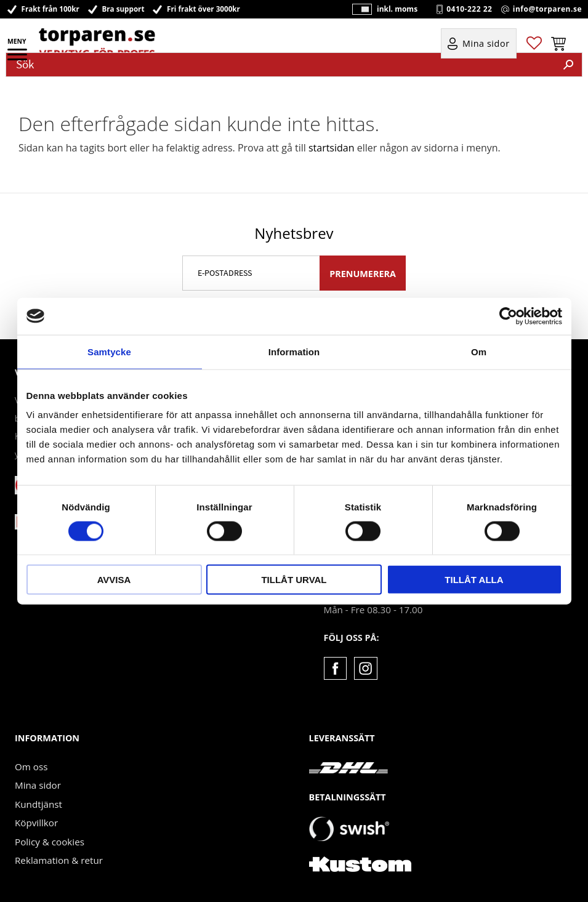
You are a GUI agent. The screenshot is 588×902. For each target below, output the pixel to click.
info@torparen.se (547, 9)
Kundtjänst (38, 804)
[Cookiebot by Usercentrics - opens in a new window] (508, 316)
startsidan (332, 148)
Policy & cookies (50, 842)
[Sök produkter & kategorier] (281, 65)
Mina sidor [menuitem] (486, 44)
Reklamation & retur (59, 860)
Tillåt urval (294, 580)
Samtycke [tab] (109, 351)
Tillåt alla (474, 580)
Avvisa (114, 580)
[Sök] (568, 65)
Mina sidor (38, 785)
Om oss (31, 767)
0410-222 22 (469, 9)
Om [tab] (479, 351)
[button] (18, 58)
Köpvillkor (36, 823)
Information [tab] (294, 351)
